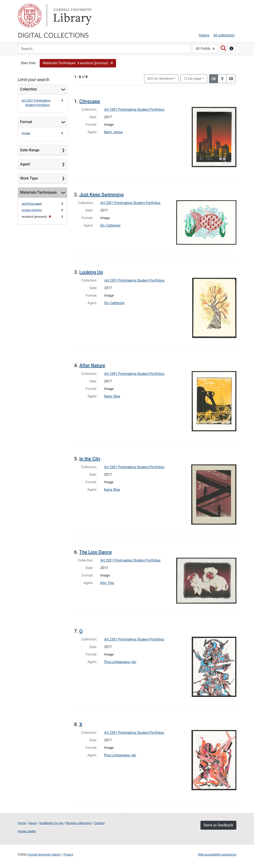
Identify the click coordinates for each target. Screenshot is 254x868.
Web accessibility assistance (217, 854)
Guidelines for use (51, 823)
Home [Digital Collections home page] (22, 823)
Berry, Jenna (113, 132)
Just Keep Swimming (101, 195)
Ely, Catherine (110, 226)
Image (26, 133)
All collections (224, 35)
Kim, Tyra (107, 583)
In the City (90, 459)
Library (72, 16)
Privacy (68, 854)
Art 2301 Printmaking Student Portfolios (134, 110)
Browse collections (79, 823)
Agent (25, 164)
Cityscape (90, 101)
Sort (160, 79)
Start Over (28, 63)
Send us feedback (218, 825)
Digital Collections (53, 35)
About (33, 823)
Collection (29, 89)
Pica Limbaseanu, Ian (120, 662)
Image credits (27, 831)
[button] (78, 63)
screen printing (32, 210)
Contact (100, 823)
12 (192, 78)
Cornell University (30, 16)
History (204, 35)
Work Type (29, 178)
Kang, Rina (112, 396)
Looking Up (91, 272)
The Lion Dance (95, 552)
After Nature (92, 365)
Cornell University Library (44, 854)
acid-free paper (32, 204)
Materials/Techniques (39, 192)
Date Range (30, 150)
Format (26, 122)
